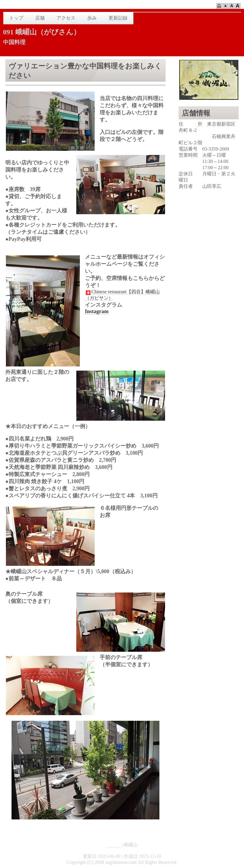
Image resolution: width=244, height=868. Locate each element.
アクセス (66, 18)
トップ (16, 18)
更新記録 (118, 18)
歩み (92, 18)
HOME (113, 845)
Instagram (97, 311)
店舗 (40, 18)
